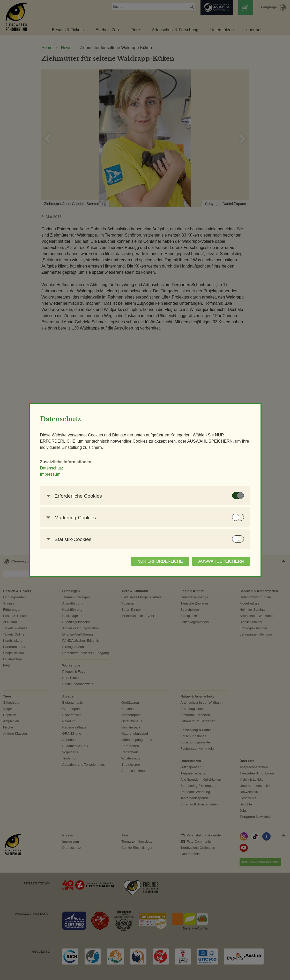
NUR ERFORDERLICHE (160, 561)
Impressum (50, 474)
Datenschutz (52, 468)
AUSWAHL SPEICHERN (221, 561)
